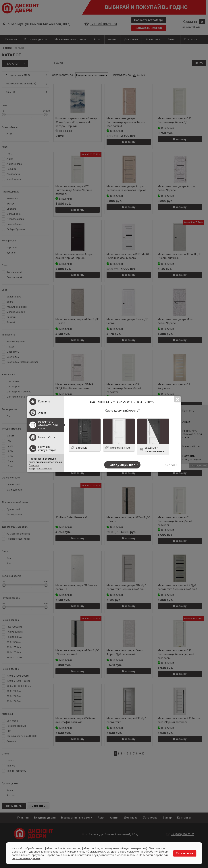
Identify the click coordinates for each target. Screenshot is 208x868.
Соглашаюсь (185, 853)
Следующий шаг (122, 465)
